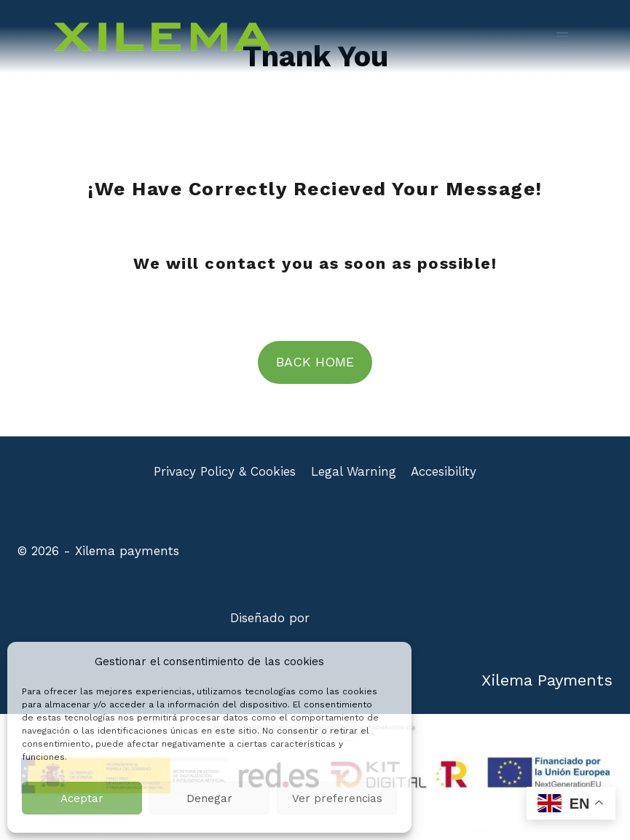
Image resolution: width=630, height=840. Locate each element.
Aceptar (82, 798)
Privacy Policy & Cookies (225, 471)
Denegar (209, 798)
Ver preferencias (337, 798)
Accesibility (444, 471)
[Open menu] (562, 36)
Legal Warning (354, 471)
